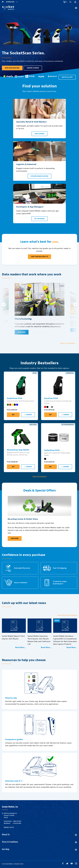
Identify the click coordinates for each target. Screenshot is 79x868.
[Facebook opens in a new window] (63, 864)
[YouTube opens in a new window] (72, 864)
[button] (70, 2)
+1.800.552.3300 (17, 821)
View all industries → (69, 343)
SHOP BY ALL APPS (67, 77)
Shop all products (39, 476)
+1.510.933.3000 (17, 823)
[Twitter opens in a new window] (67, 864)
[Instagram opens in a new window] (76, 864)
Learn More (15, 538)
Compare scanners (33, 68)
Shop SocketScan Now (12, 68)
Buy (13, 415)
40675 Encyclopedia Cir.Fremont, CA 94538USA (10, 815)
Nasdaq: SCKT (9, 827)
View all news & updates (67, 615)
